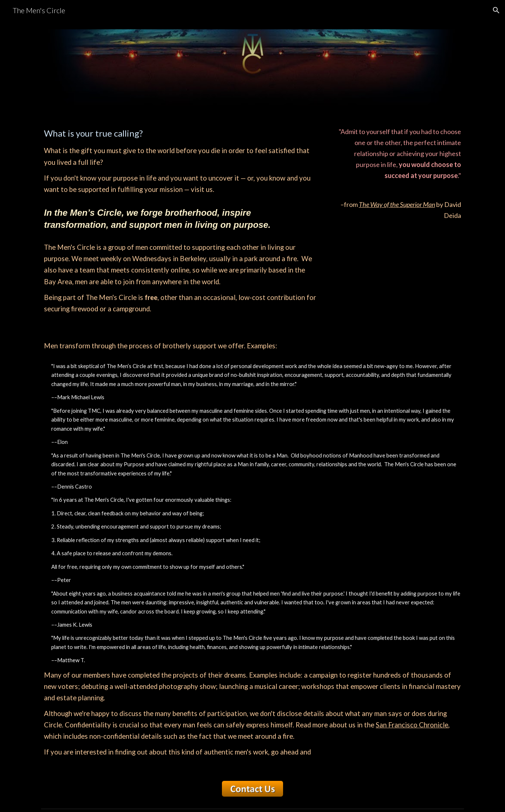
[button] (496, 10)
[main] (180, 220)
